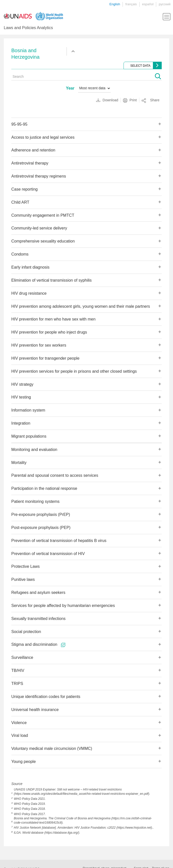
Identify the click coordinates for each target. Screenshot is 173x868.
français (131, 4)
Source (17, 784)
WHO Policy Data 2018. (30, 809)
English (115, 4)
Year (70, 88)
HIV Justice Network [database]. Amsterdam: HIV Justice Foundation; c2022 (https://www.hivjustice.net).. (84, 828)
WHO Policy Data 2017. (30, 814)
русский (165, 4)
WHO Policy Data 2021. (30, 799)
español (148, 4)
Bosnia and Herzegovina (25, 54)
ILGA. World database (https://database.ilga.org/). (47, 833)
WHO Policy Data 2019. (30, 804)
